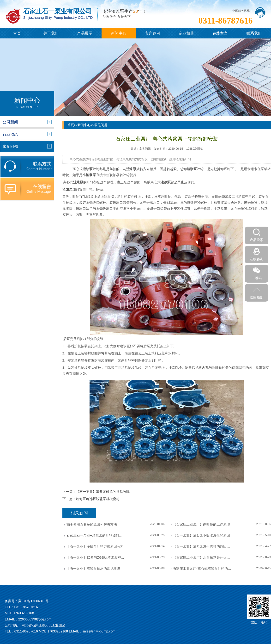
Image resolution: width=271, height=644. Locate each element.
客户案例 (152, 33)
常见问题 (101, 125)
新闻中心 (119, 33)
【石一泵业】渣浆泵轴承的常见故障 (103, 492)
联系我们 (254, 33)
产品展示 (85, 33)
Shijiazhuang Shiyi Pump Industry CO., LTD (58, 17)
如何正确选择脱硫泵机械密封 (98, 499)
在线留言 (220, 33)
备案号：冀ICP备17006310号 (27, 601)
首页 (17, 33)
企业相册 (186, 33)
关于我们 (51, 33)
